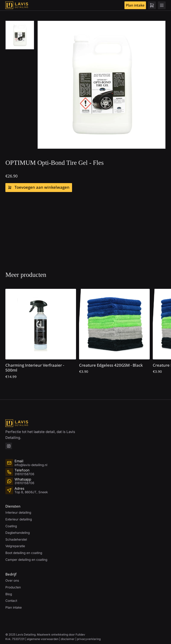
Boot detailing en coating (24, 553)
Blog (9, 594)
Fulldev (80, 635)
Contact (11, 601)
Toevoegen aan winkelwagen (39, 187)
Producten (13, 587)
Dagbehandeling (18, 533)
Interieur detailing (18, 512)
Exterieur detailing (19, 519)
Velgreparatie (15, 546)
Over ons (12, 580)
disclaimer (68, 639)
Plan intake (135, 5)
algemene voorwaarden (43, 639)
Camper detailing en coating (26, 560)
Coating (11, 526)
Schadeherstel (16, 539)
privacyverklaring (89, 639)
